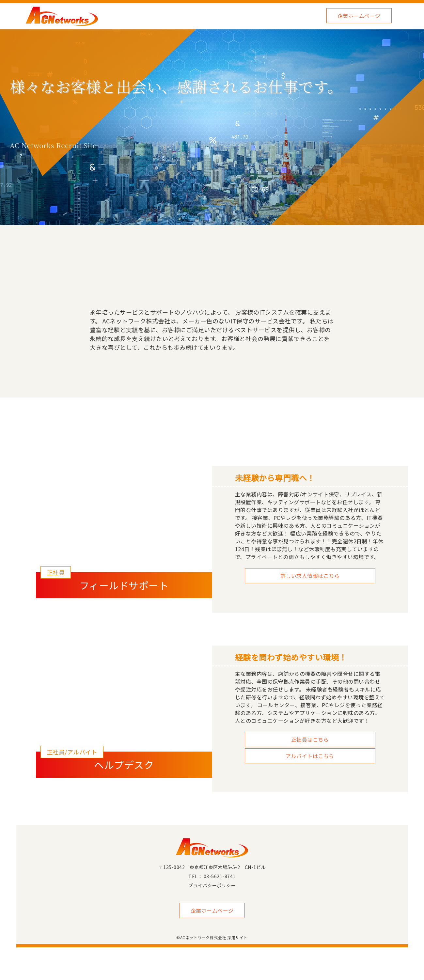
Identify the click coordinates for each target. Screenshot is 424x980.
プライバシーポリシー (212, 885)
